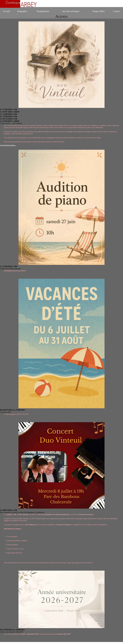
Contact (116, 11)
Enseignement (43, 11)
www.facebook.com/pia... (8, 145)
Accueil (7, 11)
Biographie (22, 11)
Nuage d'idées (98, 11)
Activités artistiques (71, 11)
